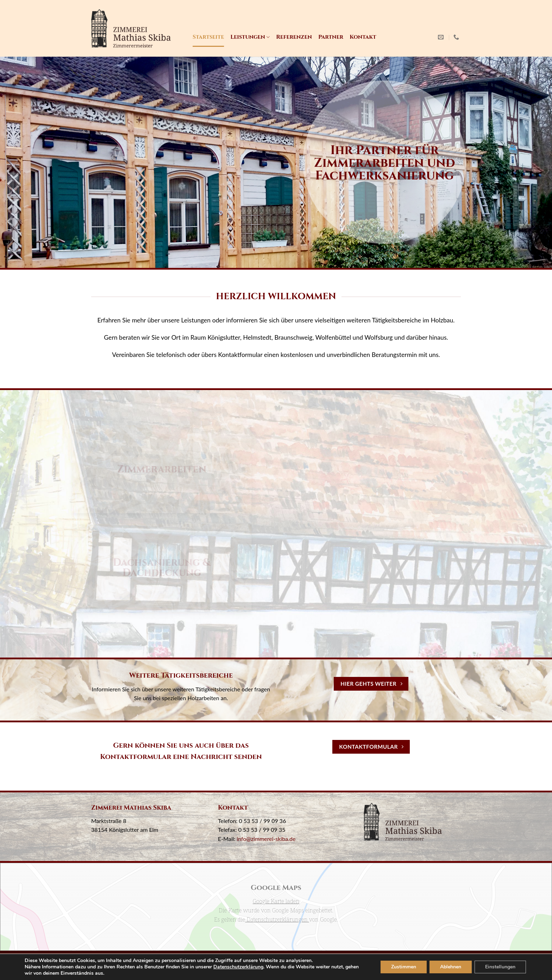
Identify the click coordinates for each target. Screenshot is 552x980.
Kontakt (363, 37)
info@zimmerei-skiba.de (266, 839)
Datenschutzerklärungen (277, 919)
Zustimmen (400, 967)
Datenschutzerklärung (248, 967)
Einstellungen (499, 967)
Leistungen (250, 37)
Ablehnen (448, 967)
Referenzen (294, 37)
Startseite (208, 37)
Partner (331, 37)
